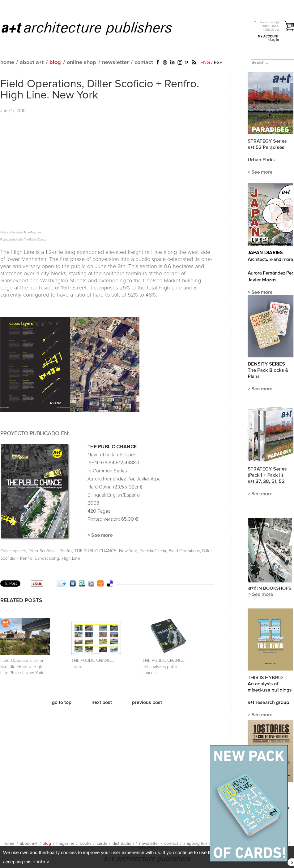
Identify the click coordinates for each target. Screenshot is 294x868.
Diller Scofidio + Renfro (50, 551)
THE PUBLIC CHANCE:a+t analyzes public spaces (164, 667)
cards (102, 844)
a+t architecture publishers (94, 28)
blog (55, 63)
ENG (205, 63)
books (86, 844)
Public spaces (13, 551)
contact (144, 63)
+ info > (41, 862)
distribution (123, 844)
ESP (218, 63)
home (7, 63)
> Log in (273, 40)
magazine (65, 844)
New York (128, 551)
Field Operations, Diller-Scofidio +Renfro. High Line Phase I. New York (22, 667)
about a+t (32, 63)
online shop (81, 63)
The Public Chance (35, 240)
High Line (71, 558)
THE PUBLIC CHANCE (95, 551)
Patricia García (153, 551)
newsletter (115, 63)
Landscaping (47, 558)
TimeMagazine (33, 233)
